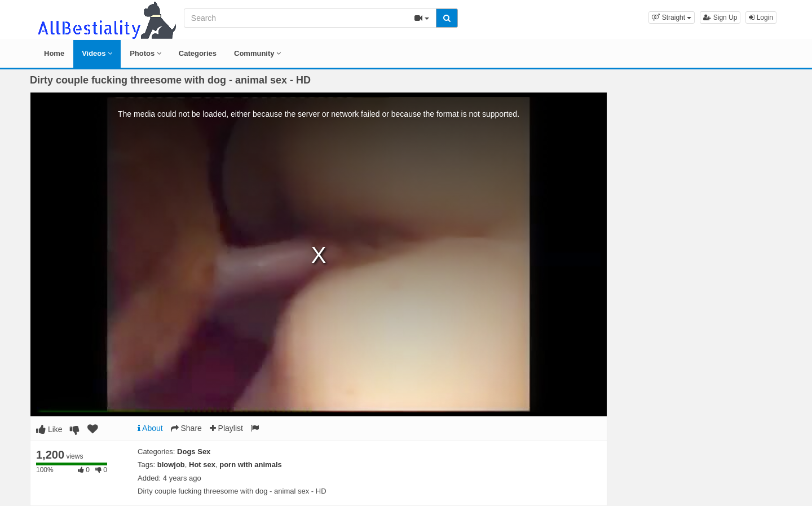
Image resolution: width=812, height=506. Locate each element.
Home (54, 53)
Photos (145, 53)
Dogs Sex (194, 452)
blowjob (171, 465)
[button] (672, 17)
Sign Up (720, 17)
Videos (97, 53)
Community (257, 53)
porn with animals (251, 465)
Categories (198, 53)
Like (49, 429)
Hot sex (202, 465)
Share (186, 428)
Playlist (226, 428)
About (150, 428)
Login (761, 17)
